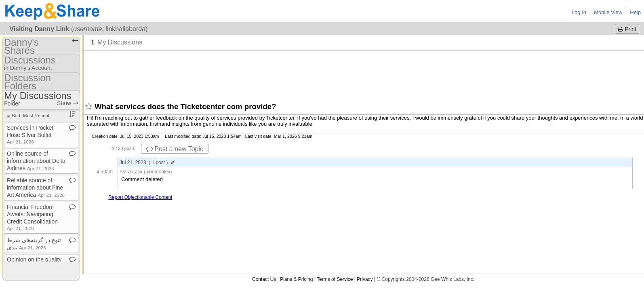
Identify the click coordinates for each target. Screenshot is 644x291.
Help (635, 12)
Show (68, 103)
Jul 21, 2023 (147, 162)
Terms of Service (335, 279)
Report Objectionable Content (140, 197)
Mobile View (608, 12)
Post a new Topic (175, 149)
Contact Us (264, 279)
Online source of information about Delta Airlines (36, 161)
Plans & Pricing (296, 279)
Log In (579, 12)
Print (627, 29)
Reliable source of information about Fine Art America (36, 188)
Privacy (365, 279)
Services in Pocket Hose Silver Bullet (30, 134)
